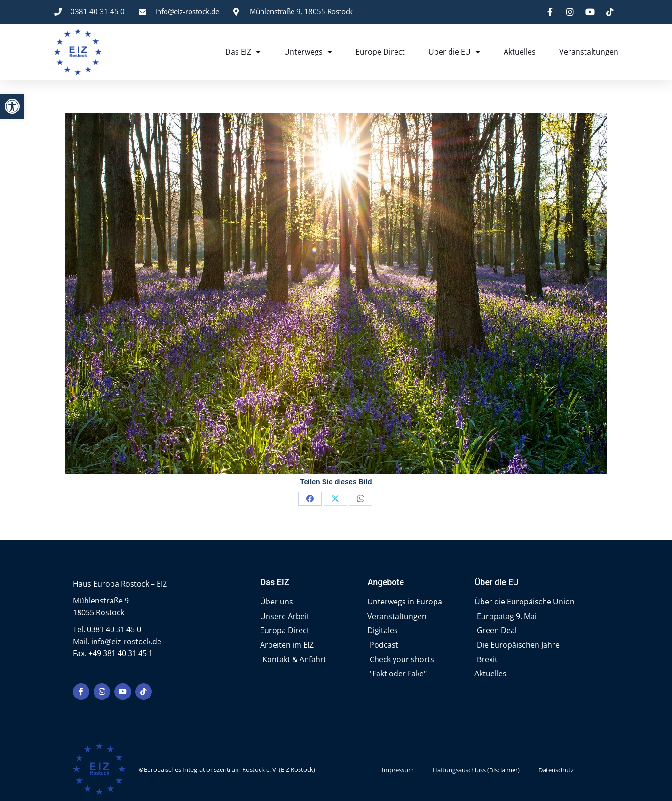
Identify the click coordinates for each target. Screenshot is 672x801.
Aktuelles (520, 52)
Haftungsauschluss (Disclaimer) (476, 769)
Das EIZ (243, 52)
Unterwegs (308, 52)
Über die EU (454, 52)
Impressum (398, 769)
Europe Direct (380, 52)
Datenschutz (556, 769)
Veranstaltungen (589, 52)
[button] (12, 106)
